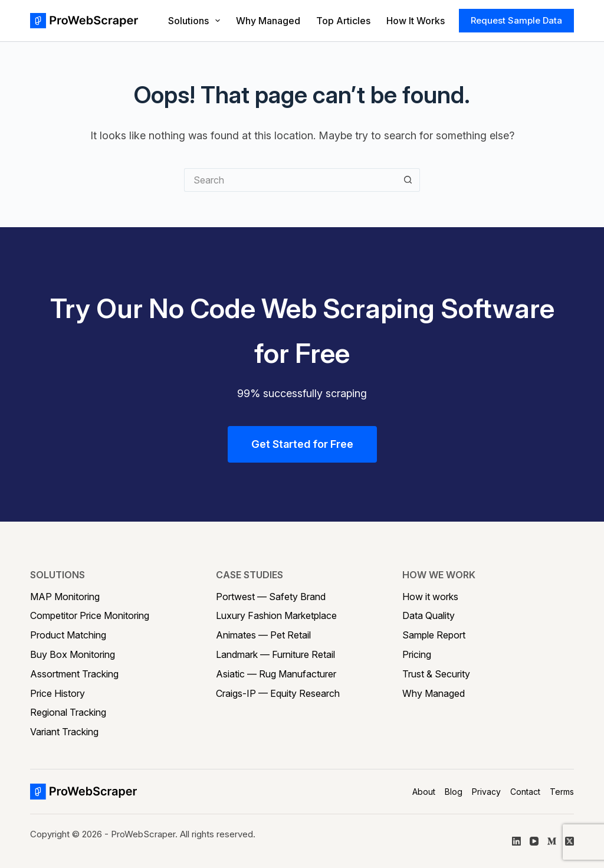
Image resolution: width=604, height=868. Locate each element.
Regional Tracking (68, 712)
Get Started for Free (302, 444)
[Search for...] (290, 180)
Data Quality (429, 615)
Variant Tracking (64, 732)
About (424, 792)
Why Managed (268, 21)
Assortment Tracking (74, 674)
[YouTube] (534, 841)
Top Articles (343, 21)
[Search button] (408, 180)
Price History (58, 693)
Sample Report (434, 635)
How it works (430, 597)
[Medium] (552, 841)
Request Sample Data (516, 20)
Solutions (195, 21)
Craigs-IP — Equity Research (278, 693)
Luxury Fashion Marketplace (276, 615)
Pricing (417, 654)
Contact (525, 792)
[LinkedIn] (516, 841)
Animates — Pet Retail (263, 635)
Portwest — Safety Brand (271, 597)
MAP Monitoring (65, 597)
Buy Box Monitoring (73, 654)
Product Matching (68, 635)
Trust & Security (436, 674)
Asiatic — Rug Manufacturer (276, 674)
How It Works (416, 21)
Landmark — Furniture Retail (275, 654)
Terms (562, 792)
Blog (454, 792)
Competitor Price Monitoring (90, 615)
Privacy (486, 792)
